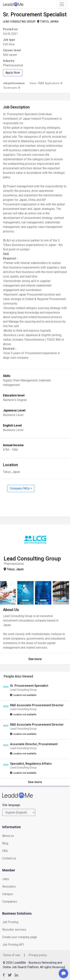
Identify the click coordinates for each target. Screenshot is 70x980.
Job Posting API (13, 945)
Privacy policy (38, 955)
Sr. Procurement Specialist (29, 686)
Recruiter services (14, 930)
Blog (5, 843)
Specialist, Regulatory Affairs (31, 764)
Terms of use (11, 955)
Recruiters (9, 887)
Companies (10, 902)
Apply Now (13, 73)
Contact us (9, 858)
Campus (8, 894)
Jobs (6, 879)
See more (35, 659)
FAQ (5, 851)
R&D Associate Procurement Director (37, 705)
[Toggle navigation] (62, 4)
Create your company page (20, 937)
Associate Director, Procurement (34, 744)
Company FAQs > (21, 488)
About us (8, 836)
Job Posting (10, 922)
